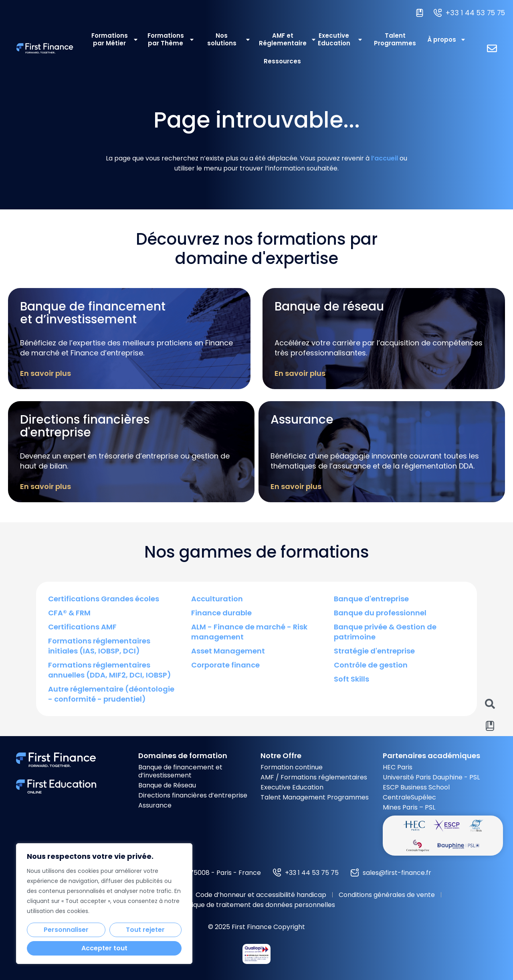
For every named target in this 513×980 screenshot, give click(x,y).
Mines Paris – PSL (409, 807)
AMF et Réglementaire (283, 39)
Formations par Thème (171, 39)
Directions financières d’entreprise (193, 795)
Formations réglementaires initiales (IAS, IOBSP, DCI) (99, 646)
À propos (447, 40)
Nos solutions (229, 39)
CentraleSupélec (409, 797)
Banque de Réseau (167, 785)
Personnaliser (66, 930)
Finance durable (221, 613)
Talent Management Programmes (315, 797)
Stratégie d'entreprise (374, 651)
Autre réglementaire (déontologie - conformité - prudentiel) (111, 694)
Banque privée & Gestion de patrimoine (385, 632)
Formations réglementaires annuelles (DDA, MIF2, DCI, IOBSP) (110, 670)
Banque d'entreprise (371, 599)
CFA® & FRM (69, 613)
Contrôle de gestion (371, 665)
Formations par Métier (115, 39)
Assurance (155, 805)
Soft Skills (351, 679)
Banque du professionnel (380, 613)
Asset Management (228, 651)
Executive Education (340, 39)
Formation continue (292, 767)
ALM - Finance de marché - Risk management (249, 632)
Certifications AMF (82, 627)
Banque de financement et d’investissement (180, 771)
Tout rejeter (145, 930)
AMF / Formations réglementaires (314, 777)
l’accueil (385, 158)
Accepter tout (104, 948)
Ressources (282, 61)
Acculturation (217, 599)
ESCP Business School (416, 787)
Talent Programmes (395, 39)
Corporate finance (225, 665)
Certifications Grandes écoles (104, 599)
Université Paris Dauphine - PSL (431, 777)
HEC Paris (398, 767)
